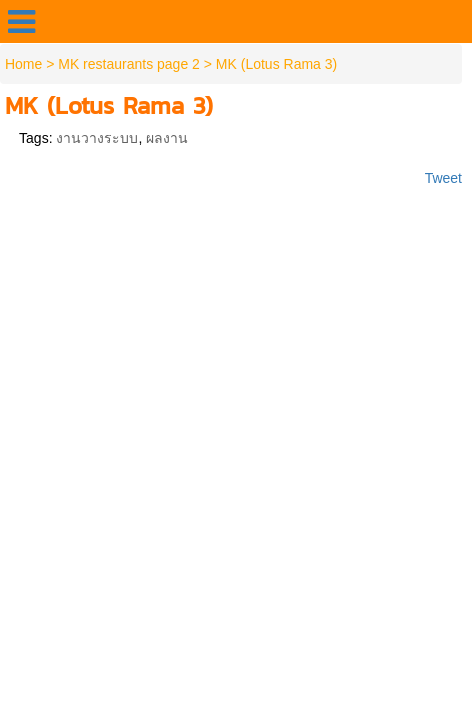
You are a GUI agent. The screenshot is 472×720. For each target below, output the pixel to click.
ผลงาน (167, 138)
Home (23, 64)
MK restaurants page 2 (129, 64)
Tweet (443, 178)
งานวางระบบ (97, 138)
